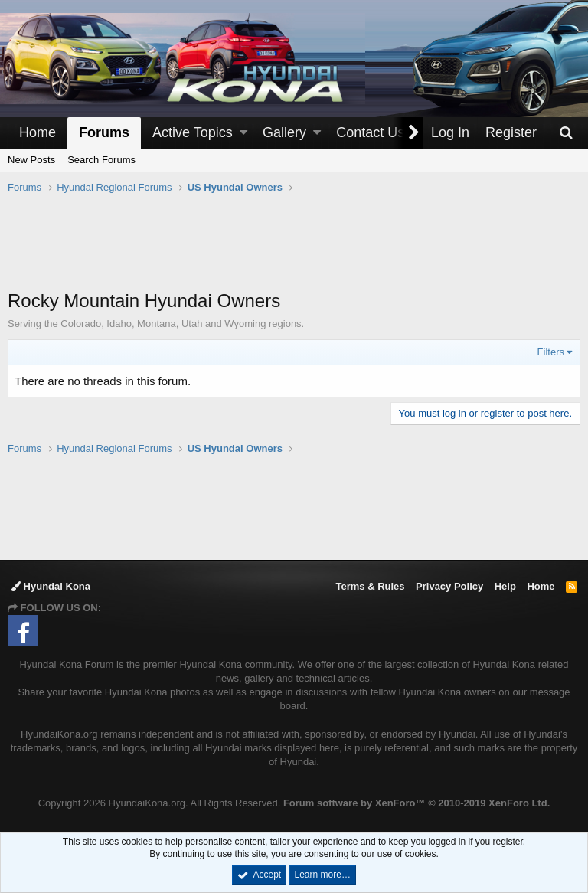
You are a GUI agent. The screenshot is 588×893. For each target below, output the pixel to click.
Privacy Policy (449, 586)
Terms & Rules (370, 586)
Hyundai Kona (51, 586)
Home (38, 132)
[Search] (566, 133)
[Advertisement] (294, 250)
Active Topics (193, 132)
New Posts (31, 160)
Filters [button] (551, 352)
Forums (104, 132)
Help (505, 586)
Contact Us (370, 132)
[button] (243, 133)
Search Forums (101, 160)
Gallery (284, 132)
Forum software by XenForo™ (416, 803)
